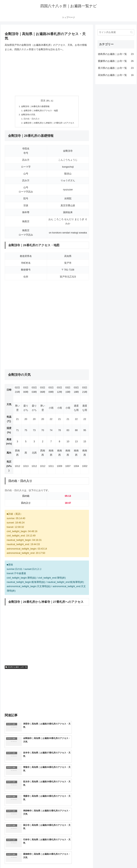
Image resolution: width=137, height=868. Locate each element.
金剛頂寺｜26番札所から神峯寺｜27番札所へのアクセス (49, 124)
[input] (116, 32)
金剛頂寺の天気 (27, 115)
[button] (131, 32)
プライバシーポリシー (125, 860)
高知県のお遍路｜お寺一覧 (16, 668)
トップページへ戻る (104, 860)
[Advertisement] (47, 74)
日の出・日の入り (31, 120)
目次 (43, 101)
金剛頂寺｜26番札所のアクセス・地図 (40, 111)
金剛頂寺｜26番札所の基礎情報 (35, 107)
